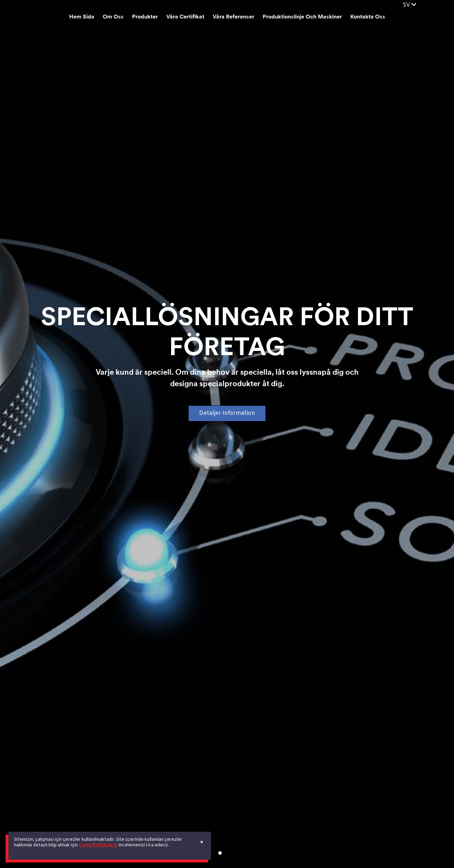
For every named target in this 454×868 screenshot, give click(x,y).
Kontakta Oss (368, 17)
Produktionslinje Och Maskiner (302, 17)
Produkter (145, 17)
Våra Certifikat (185, 17)
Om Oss (113, 17)
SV (409, 5)
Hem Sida (82, 17)
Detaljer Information (227, 413)
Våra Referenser (233, 17)
